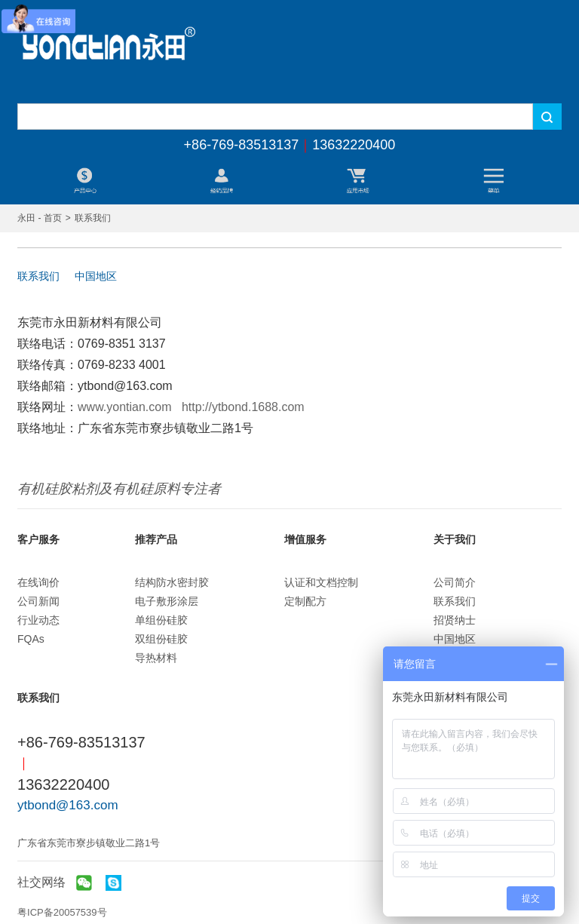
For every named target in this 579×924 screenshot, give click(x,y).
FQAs (31, 639)
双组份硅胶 (161, 639)
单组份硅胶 (161, 620)
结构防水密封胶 (172, 582)
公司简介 (455, 582)
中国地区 (96, 276)
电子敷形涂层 (167, 601)
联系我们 (38, 276)
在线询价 (38, 582)
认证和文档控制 (321, 582)
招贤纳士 (455, 620)
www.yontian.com (125, 407)
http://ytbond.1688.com (243, 407)
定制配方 (305, 601)
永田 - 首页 (40, 218)
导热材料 (156, 658)
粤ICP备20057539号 (62, 912)
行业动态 (38, 620)
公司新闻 (38, 601)
